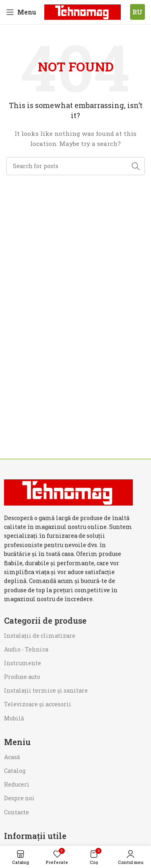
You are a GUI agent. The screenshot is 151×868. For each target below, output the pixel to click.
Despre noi (19, 798)
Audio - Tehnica (26, 649)
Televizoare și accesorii (38, 704)
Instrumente (23, 663)
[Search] (75, 166)
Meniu (17, 742)
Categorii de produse (45, 620)
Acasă (12, 757)
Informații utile (35, 836)
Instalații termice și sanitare (46, 690)
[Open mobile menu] (21, 12)
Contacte (17, 812)
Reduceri (17, 784)
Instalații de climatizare (40, 636)
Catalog (15, 771)
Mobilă (14, 718)
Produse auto (22, 677)
